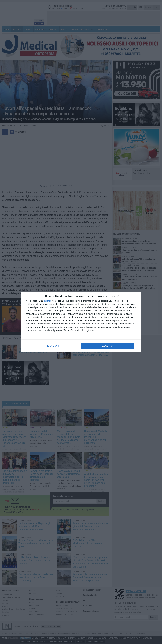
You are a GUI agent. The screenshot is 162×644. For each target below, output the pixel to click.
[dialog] (81, 322)
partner (47, 301)
